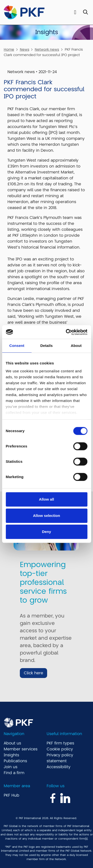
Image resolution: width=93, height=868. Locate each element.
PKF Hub (12, 795)
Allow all (46, 499)
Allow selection (46, 516)
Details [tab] (47, 346)
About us (12, 743)
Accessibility (59, 767)
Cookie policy (60, 749)
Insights (11, 755)
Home (9, 49)
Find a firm (14, 773)
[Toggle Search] (85, 12)
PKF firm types (60, 743)
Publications (15, 761)
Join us (11, 767)
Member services (21, 749)
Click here (33, 673)
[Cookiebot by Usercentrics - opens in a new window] (66, 332)
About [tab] (76, 346)
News (25, 49)
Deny (46, 532)
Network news (47, 49)
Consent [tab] (17, 346)
